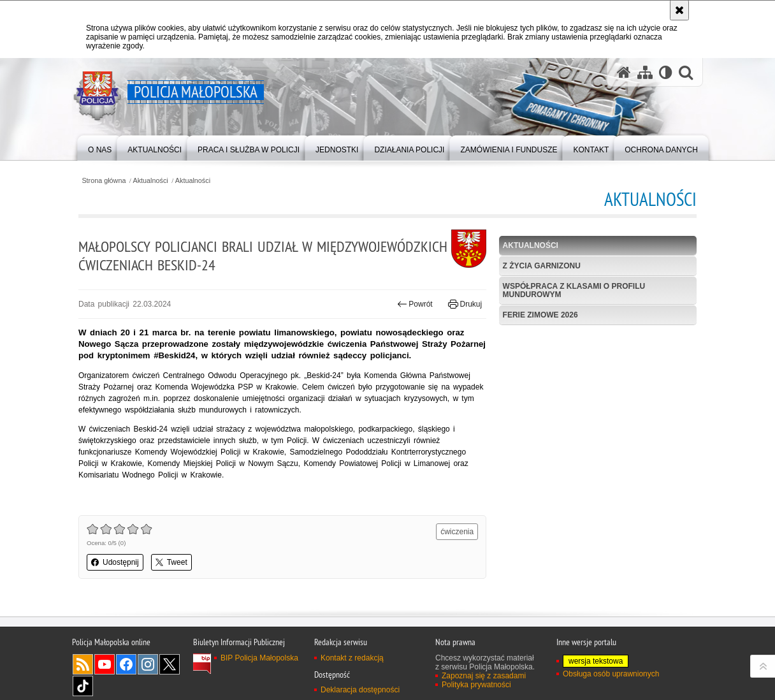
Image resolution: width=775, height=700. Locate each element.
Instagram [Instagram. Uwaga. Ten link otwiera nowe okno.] (148, 664)
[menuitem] (100, 147)
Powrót (415, 304)
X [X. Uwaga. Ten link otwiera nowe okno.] (170, 664)
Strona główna (104, 181)
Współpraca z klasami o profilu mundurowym (574, 290)
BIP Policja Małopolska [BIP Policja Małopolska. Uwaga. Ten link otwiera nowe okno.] (259, 658)
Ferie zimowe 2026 (540, 315)
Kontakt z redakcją (352, 658)
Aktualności (151, 181)
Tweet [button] (171, 562)
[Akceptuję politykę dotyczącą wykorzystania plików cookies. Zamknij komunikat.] (679, 10)
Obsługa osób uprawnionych (611, 674)
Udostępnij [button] (115, 562)
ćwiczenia (457, 532)
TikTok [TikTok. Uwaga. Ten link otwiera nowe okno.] (83, 686)
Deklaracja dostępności (360, 690)
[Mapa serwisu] (645, 72)
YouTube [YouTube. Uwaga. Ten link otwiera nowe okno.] (105, 664)
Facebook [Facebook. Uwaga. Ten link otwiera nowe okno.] (126, 664)
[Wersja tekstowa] (666, 72)
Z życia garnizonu (542, 266)
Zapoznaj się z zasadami (484, 676)
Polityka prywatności (476, 685)
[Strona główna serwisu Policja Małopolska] (624, 72)
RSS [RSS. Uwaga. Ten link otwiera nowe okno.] (83, 664)
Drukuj (465, 304)
